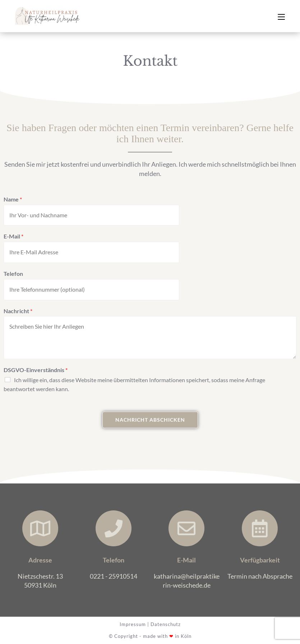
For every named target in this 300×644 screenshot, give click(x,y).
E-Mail (13, 236)
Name (13, 199)
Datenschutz (166, 624)
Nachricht (18, 311)
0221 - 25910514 (114, 576)
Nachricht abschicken (150, 420)
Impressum (133, 624)
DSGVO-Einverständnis (36, 370)
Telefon (13, 274)
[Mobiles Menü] (281, 16)
